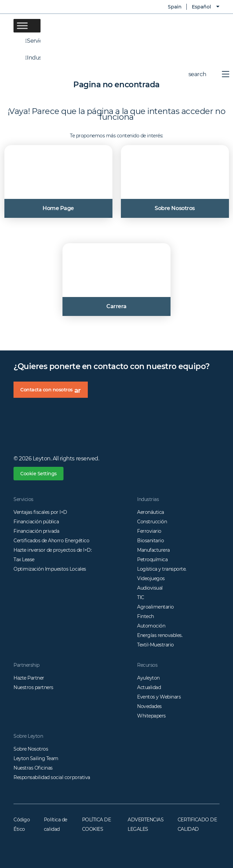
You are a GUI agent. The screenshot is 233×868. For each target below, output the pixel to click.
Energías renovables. (160, 635)
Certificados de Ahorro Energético (51, 541)
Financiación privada (36, 531)
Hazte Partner (29, 678)
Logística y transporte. (162, 569)
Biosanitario (150, 541)
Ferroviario (149, 531)
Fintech (146, 616)
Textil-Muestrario (156, 645)
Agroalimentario (156, 607)
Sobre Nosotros (31, 749)
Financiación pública (36, 522)
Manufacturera (153, 550)
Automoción (151, 626)
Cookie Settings (38, 474)
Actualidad (149, 687)
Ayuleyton (148, 678)
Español (201, 7)
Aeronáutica (151, 512)
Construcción (152, 522)
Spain (170, 7)
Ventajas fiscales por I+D (40, 512)
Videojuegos (151, 578)
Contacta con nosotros (54, 392)
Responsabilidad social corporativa (52, 777)
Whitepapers (151, 716)
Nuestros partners (33, 687)
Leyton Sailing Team (36, 758)
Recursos (147, 665)
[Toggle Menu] (22, 26)
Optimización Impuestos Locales (50, 569)
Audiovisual (150, 588)
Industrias (27, 58)
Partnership (27, 665)
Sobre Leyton (28, 736)
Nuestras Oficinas (33, 768)
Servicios (27, 41)
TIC (141, 597)
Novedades (149, 706)
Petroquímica (152, 559)
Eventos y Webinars (159, 697)
